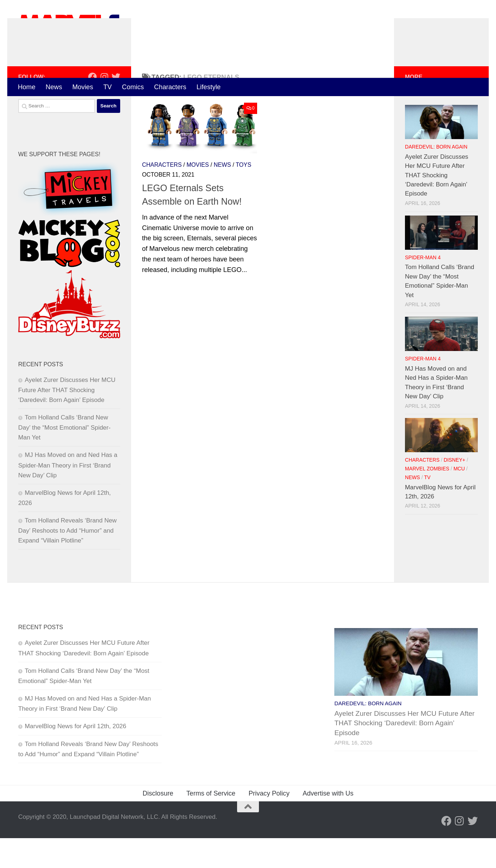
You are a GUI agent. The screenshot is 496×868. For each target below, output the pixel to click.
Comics (133, 87)
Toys (243, 195)
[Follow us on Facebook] (92, 107)
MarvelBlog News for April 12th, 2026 (76, 756)
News (54, 87)
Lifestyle (209, 87)
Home (27, 87)
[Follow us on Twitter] (116, 107)
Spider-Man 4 (423, 287)
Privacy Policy (269, 823)
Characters (170, 87)
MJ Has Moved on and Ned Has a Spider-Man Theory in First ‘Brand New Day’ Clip (68, 495)
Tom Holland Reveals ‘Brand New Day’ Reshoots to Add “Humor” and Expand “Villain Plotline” (67, 560)
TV (108, 87)
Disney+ (454, 490)
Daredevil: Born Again (436, 177)
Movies (82, 87)
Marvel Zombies (427, 499)
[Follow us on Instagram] (104, 107)
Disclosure (158, 823)
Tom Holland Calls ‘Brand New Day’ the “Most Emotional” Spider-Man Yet (64, 457)
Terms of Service (211, 823)
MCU (459, 499)
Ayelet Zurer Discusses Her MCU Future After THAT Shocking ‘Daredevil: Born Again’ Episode (67, 420)
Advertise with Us (328, 823)
